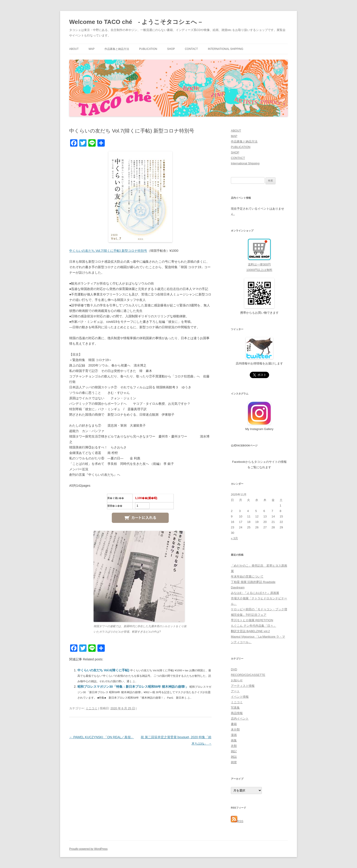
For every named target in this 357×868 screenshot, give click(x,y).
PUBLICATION (148, 49)
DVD (234, 669)
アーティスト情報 (243, 686)
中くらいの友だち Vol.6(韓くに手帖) (104, 670)
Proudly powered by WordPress (88, 849)
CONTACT (191, 49)
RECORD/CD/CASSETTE (248, 675)
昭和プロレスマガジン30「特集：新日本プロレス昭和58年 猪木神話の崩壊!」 (133, 687)
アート (235, 691)
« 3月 (234, 538)
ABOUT (74, 49)
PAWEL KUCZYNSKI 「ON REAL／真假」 (102, 737)
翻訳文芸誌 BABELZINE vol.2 (250, 631)
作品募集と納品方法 (117, 49)
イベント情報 (240, 697)
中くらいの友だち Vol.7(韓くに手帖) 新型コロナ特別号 (108, 251)
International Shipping (226, 49)
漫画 (234, 735)
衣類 (234, 746)
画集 (234, 740)
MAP (92, 49)
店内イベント (240, 719)
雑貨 (234, 762)
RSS (237, 821)
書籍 (234, 724)
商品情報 (237, 713)
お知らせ (237, 680)
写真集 (235, 708)
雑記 (234, 751)
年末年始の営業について (247, 577)
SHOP (171, 49)
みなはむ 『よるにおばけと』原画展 (255, 593)
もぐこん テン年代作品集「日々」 (254, 626)
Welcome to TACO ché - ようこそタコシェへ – (136, 22)
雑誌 (234, 757)
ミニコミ (92, 708)
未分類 (235, 729)
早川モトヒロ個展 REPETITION (252, 620)
